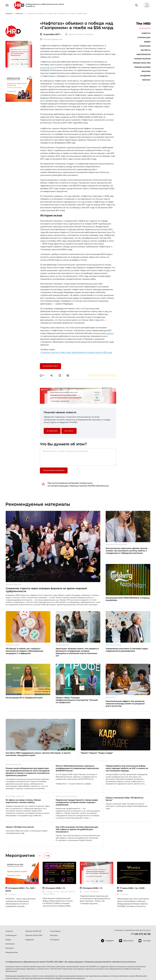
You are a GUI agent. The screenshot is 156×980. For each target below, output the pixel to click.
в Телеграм (52, 431)
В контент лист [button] (50, 366)
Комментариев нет (51, 39)
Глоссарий (55, 940)
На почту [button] (69, 431)
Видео (147, 42)
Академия (145, 76)
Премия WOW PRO (142, 63)
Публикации (144, 38)
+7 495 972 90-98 (141, 934)
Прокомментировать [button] (54, 470)
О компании (55, 931)
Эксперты (146, 50)
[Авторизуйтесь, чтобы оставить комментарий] (78, 457)
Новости (146, 33)
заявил (110, 333)
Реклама (146, 71)
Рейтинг (146, 80)
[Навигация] (7, 5)
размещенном (48, 67)
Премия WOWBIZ (142, 67)
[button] (146, 5)
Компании (145, 46)
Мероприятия (144, 54)
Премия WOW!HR (142, 59)
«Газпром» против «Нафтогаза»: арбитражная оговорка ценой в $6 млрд (76, 352)
